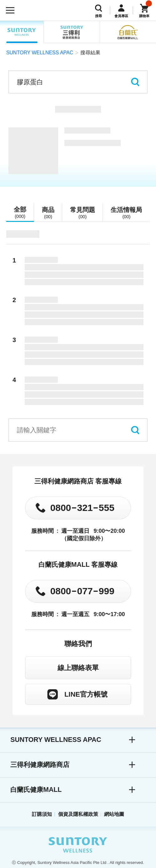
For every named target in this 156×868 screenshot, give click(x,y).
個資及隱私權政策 (78, 814)
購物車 (144, 16)
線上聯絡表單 (78, 668)
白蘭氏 (128, 32)
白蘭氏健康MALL (36, 790)
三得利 (72, 32)
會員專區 (121, 16)
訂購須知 (42, 814)
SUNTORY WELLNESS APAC (22, 32)
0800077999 (82, 591)
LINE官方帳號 (86, 694)
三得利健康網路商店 (40, 765)
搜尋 (98, 16)
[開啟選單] (10, 10)
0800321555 (82, 508)
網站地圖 (114, 814)
